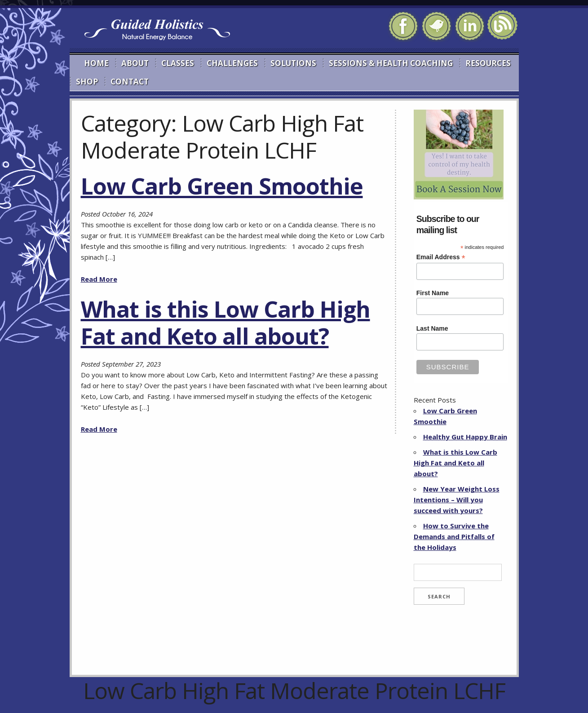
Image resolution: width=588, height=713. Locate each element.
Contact (130, 82)
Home (96, 63)
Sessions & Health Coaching (391, 63)
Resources (488, 63)
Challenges (232, 63)
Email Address (441, 257)
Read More (99, 279)
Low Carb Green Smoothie (222, 186)
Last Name (432, 328)
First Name (433, 293)
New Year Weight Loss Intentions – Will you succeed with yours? (457, 500)
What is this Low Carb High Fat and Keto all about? (225, 323)
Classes (178, 63)
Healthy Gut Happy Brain (465, 437)
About (135, 63)
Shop (87, 82)
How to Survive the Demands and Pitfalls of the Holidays (454, 536)
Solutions (293, 63)
